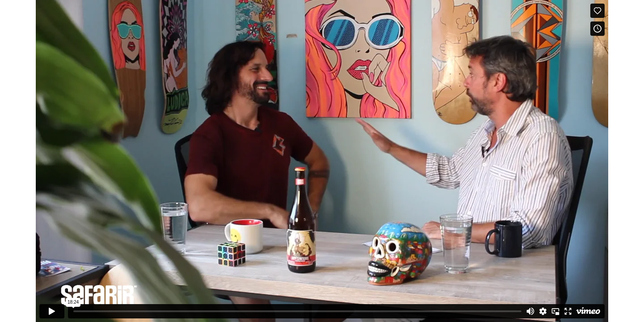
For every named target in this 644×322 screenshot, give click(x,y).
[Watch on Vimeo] (588, 311)
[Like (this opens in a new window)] (597, 11)
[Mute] (530, 311)
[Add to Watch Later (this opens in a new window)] (597, 29)
